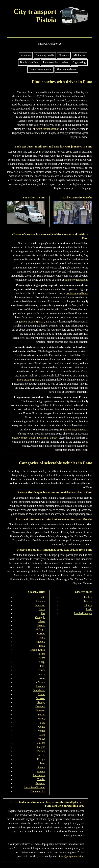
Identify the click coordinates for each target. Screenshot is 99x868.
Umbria (88, 597)
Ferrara (41, 678)
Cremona (40, 706)
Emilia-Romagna (83, 613)
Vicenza (41, 743)
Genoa (42, 727)
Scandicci (40, 605)
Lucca (42, 609)
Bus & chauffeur (29, 62)
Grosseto (41, 698)
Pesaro (42, 715)
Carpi (42, 662)
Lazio (89, 609)
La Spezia (40, 682)
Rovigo (41, 702)
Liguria (88, 605)
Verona (42, 719)
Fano (43, 723)
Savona (41, 767)
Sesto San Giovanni (35, 787)
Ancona (41, 771)
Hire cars (64, 55)
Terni (42, 763)
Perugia (41, 759)
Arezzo (41, 658)
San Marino (39, 690)
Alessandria (39, 775)
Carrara (41, 634)
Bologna (41, 629)
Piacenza (41, 710)
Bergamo (40, 783)
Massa (42, 621)
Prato (42, 597)
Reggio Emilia (38, 650)
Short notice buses (66, 69)
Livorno (41, 625)
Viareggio (40, 617)
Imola (42, 646)
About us (26, 55)
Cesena (41, 674)
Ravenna (41, 686)
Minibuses (79, 55)
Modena (41, 642)
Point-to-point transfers (55, 62)
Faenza (42, 654)
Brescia (41, 751)
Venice (42, 731)
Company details (45, 55)
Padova (41, 739)
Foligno (41, 747)
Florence (41, 601)
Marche (88, 601)
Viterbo (41, 755)
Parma (42, 670)
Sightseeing (79, 62)
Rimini (42, 694)
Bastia (42, 735)
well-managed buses (77, 293)
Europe (54, 438)
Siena (42, 638)
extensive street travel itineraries (29, 438)
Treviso (41, 779)
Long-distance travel (40, 69)
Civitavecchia (38, 791)
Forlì (43, 666)
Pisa (43, 613)
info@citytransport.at (50, 44)
